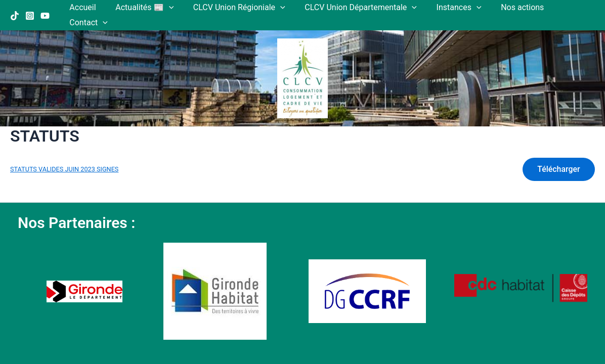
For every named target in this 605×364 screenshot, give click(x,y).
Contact (568, 8)
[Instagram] (30, 8)
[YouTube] (45, 8)
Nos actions (511, 7)
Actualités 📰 (146, 8)
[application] (170, 8)
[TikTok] (15, 8)
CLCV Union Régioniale (238, 8)
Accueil (88, 7)
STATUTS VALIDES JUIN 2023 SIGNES (65, 154)
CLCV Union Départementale (356, 8)
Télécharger (558, 154)
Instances (450, 8)
